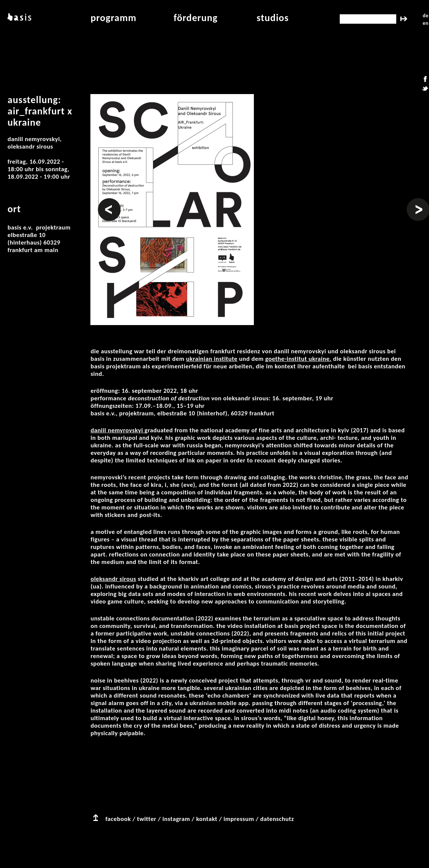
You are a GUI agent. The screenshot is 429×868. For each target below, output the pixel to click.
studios (273, 18)
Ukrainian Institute (212, 359)
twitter (147, 819)
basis (19, 18)
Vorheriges (109, 202)
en (425, 23)
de (425, 16)
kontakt (207, 819)
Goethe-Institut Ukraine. (298, 359)
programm (113, 18)
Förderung (196, 18)
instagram (176, 819)
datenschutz (277, 819)
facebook (118, 819)
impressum (239, 819)
